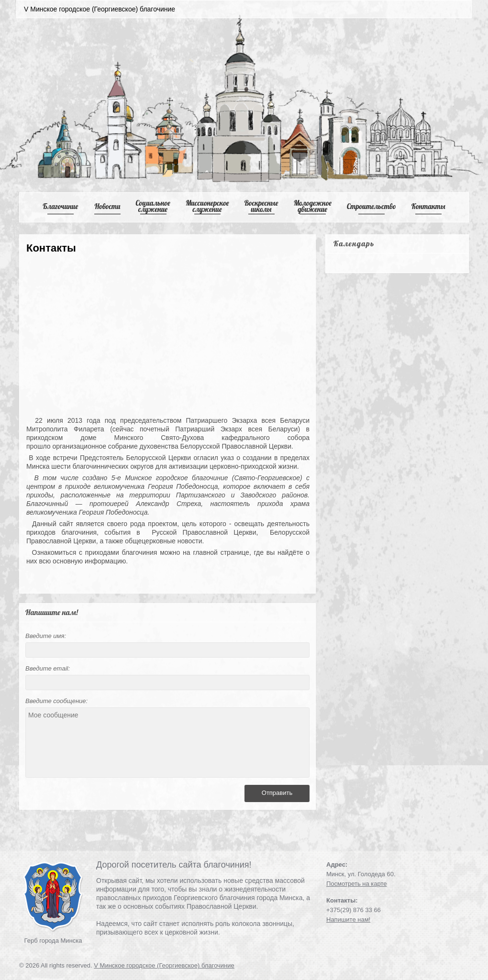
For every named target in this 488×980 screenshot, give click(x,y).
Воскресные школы (261, 206)
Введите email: (48, 668)
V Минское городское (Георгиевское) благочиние (164, 965)
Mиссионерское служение (207, 206)
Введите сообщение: (56, 701)
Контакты (428, 206)
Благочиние (60, 206)
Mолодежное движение (312, 206)
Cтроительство (372, 206)
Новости (108, 206)
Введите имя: (46, 636)
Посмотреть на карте (356, 884)
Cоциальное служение (153, 206)
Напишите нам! (348, 919)
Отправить (277, 793)
